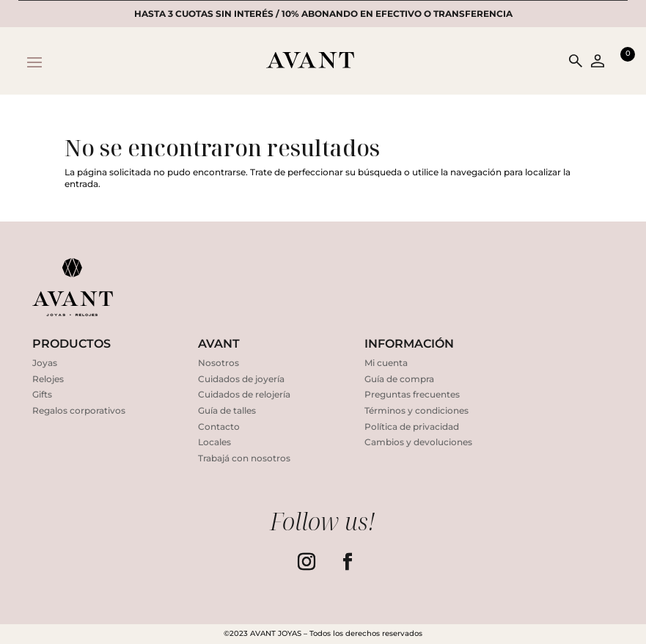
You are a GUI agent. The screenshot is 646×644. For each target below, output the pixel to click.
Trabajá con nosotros (244, 458)
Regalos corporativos (79, 410)
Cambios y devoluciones (418, 442)
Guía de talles (227, 410)
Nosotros (219, 363)
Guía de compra (399, 379)
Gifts (42, 394)
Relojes (48, 379)
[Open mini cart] (620, 61)
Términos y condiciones (416, 410)
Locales (214, 442)
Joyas (45, 363)
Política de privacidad (412, 427)
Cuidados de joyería (241, 379)
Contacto (219, 427)
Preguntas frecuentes (412, 394)
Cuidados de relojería (244, 394)
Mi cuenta (386, 363)
